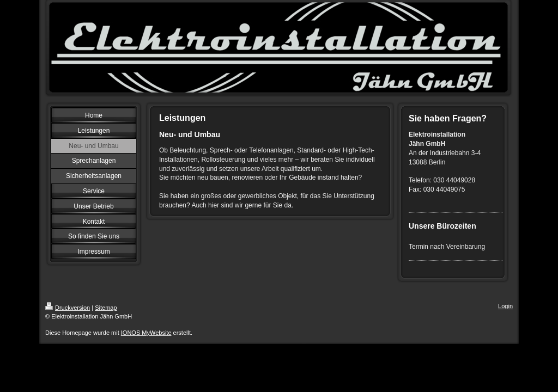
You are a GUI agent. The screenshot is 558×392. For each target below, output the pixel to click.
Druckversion (68, 308)
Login (505, 306)
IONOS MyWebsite (146, 333)
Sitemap (106, 308)
